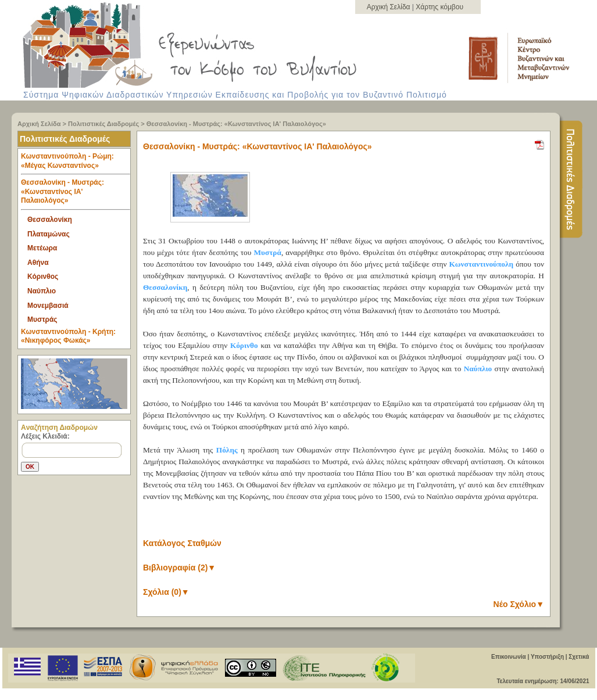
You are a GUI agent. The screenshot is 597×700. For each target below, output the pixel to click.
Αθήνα (38, 263)
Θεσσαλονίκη (50, 220)
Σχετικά (579, 657)
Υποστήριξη (547, 657)
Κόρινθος (43, 277)
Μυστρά (267, 252)
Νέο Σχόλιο (519, 604)
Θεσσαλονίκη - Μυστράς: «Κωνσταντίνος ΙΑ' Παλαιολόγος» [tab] (76, 194)
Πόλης (227, 450)
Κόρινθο (244, 345)
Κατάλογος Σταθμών (182, 543)
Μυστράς (42, 320)
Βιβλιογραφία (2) (179, 568)
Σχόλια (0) (166, 592)
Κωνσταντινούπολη (482, 264)
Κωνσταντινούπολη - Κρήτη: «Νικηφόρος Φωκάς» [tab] (68, 336)
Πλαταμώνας (49, 234)
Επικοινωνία (509, 657)
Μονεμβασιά (48, 306)
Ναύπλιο (42, 291)
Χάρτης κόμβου (439, 7)
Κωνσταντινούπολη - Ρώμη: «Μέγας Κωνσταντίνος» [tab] (76, 164)
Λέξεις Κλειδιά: (45, 436)
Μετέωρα (42, 248)
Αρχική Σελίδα (389, 7)
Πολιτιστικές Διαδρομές (103, 124)
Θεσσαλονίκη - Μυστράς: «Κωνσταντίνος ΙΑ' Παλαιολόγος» (236, 124)
